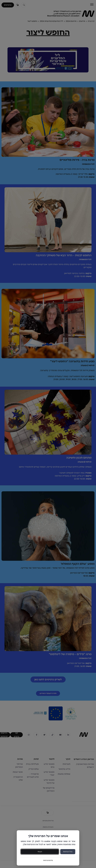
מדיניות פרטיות (48, 860)
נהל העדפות (68, 852)
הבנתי (40, 852)
